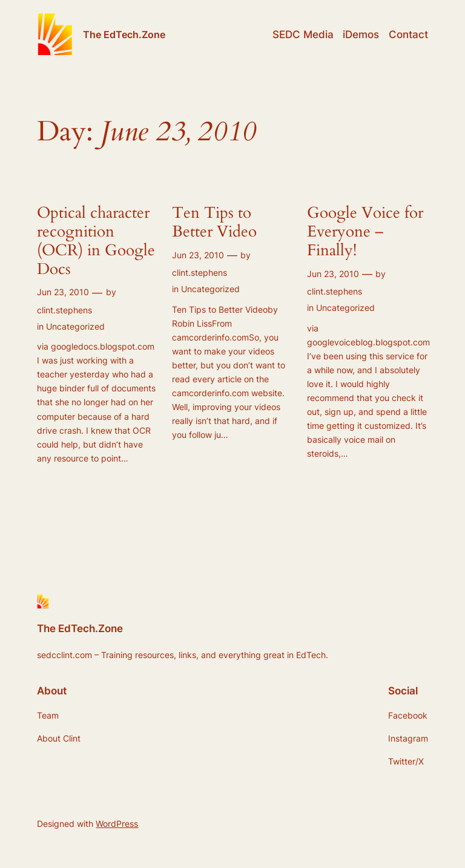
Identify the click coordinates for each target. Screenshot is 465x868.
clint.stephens (64, 310)
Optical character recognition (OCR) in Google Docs (96, 241)
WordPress (117, 824)
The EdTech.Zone (124, 34)
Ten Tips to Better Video (214, 223)
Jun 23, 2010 (63, 292)
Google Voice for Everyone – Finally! (365, 232)
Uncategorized (75, 326)
